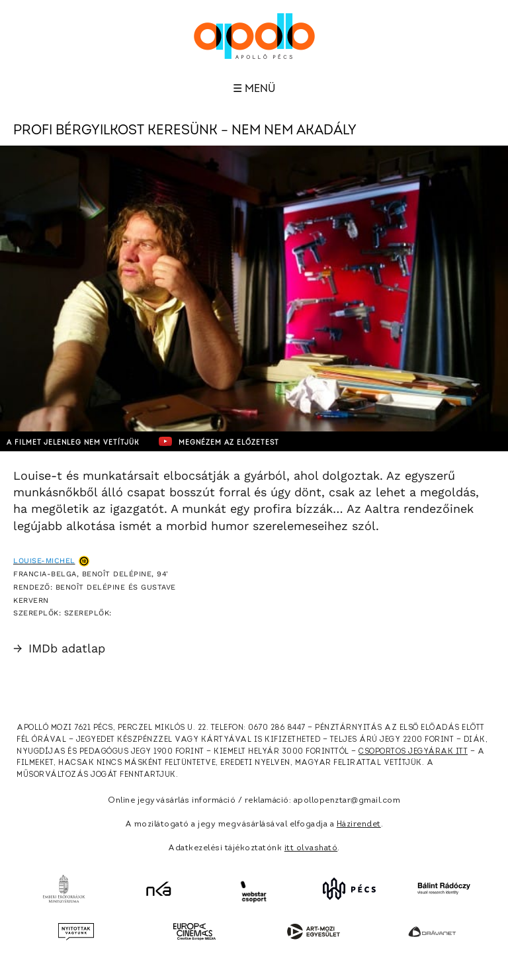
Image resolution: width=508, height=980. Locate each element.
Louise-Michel (44, 561)
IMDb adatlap (59, 648)
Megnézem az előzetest (219, 441)
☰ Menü (254, 89)
